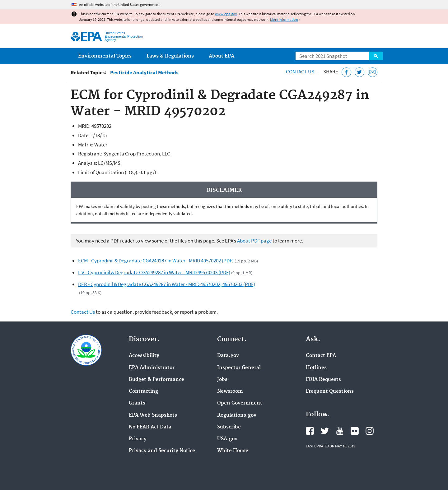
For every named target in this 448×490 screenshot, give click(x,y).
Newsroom (230, 391)
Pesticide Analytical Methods (144, 73)
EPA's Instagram (370, 431)
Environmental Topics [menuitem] (105, 56)
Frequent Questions (330, 391)
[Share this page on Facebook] (346, 72)
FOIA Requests (323, 380)
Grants (137, 403)
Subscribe (229, 427)
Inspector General (239, 368)
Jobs (222, 380)
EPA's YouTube (340, 431)
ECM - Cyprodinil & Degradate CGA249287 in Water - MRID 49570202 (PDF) (156, 261)
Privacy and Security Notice (162, 451)
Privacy (138, 439)
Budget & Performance (156, 380)
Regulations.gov (237, 415)
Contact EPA (321, 356)
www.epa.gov (226, 14)
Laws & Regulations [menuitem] (170, 56)
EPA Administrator (152, 368)
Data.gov (228, 356)
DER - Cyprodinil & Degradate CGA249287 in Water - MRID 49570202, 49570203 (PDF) (167, 284)
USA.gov (227, 439)
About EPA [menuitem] (222, 56)
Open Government (240, 403)
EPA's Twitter (325, 431)
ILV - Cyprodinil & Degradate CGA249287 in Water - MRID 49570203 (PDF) (154, 272)
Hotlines (316, 368)
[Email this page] (373, 72)
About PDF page (254, 241)
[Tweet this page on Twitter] (359, 72)
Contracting (143, 391)
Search (376, 56)
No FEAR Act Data (150, 427)
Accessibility (144, 356)
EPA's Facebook (310, 431)
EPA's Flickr (355, 431)
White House (233, 451)
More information (284, 19)
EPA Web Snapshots (153, 415)
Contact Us (300, 72)
